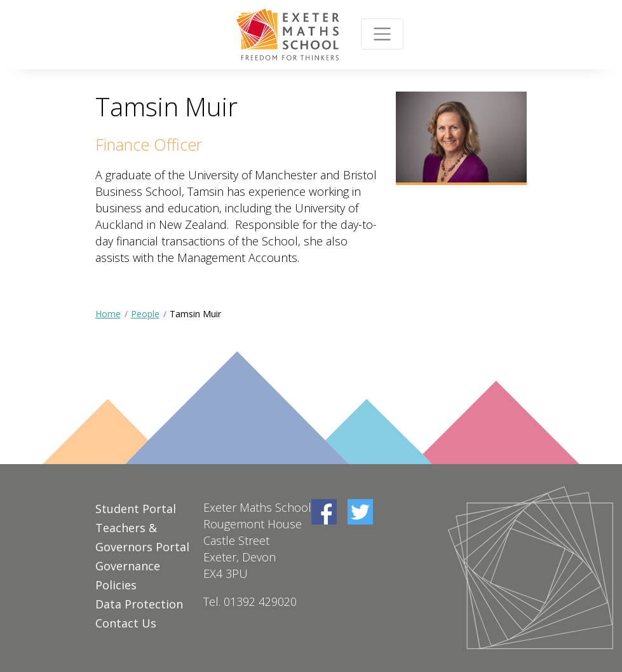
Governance (128, 566)
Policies (116, 585)
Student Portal (136, 509)
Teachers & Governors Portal (142, 537)
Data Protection (139, 604)
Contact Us (126, 623)
